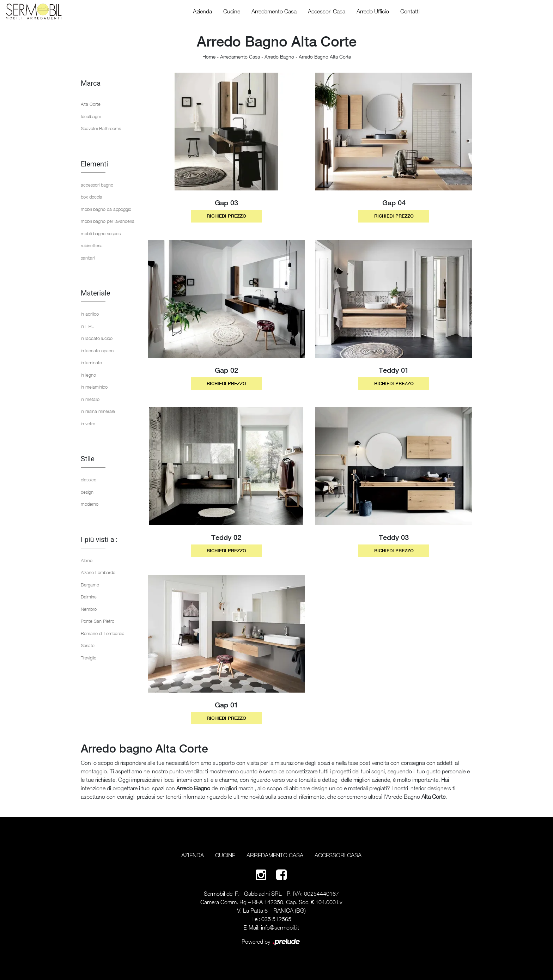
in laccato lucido (97, 338)
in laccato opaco (97, 351)
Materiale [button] (95, 293)
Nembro (89, 609)
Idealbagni (91, 116)
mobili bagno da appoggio (106, 209)
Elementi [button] (94, 164)
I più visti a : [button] (99, 540)
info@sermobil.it (280, 927)
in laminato (91, 363)
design (87, 492)
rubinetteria (92, 245)
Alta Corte (91, 104)
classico (89, 480)
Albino (87, 560)
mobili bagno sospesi (101, 233)
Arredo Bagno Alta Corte (325, 57)
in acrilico (90, 314)
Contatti (410, 11)
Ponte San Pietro (98, 621)
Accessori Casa (327, 11)
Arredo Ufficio (373, 11)
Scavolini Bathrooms (101, 128)
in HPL (87, 326)
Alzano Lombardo (98, 572)
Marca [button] (91, 83)
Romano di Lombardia (103, 633)
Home (209, 57)
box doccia (92, 197)
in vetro (88, 424)
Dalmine (89, 597)
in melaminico (94, 387)
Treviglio (89, 658)
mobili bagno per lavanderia (108, 221)
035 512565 (276, 919)
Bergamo (90, 585)
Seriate (88, 645)
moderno (90, 504)
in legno (88, 375)
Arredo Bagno (279, 57)
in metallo (90, 399)
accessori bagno (97, 185)
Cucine (232, 11)
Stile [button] (88, 459)
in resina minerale (98, 411)
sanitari (88, 258)
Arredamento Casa (274, 11)
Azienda (202, 11)
